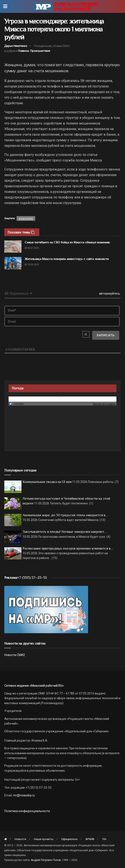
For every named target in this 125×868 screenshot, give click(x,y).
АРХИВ (90, 839)
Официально (69, 839)
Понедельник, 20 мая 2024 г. (52, 46)
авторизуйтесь (109, 293)
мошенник (26, 218)
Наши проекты (44, 839)
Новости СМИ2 (15, 655)
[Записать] (106, 335)
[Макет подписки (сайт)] (46, 609)
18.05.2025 (32, 265)
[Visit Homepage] (66, 6)
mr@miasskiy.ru (24, 795)
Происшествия (40, 51)
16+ (104, 839)
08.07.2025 (32, 248)
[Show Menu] (5, 6)
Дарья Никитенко (16, 46)
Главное (23, 51)
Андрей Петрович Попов (46, 860)
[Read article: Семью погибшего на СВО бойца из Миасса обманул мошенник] (13, 247)
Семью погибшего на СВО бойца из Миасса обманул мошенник (67, 242)
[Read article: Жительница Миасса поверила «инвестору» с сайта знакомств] (13, 263)
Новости (20, 839)
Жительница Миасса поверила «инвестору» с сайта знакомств (67, 259)
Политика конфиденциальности (27, 811)
